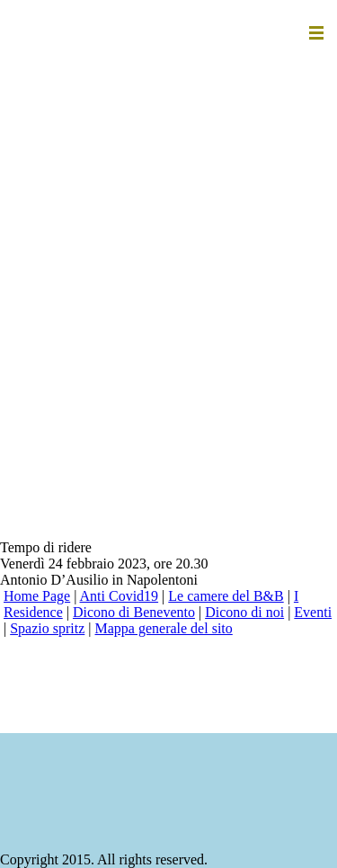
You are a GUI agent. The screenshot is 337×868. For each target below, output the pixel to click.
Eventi (313, 612)
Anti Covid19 (120, 596)
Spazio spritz (47, 628)
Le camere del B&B (226, 596)
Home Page (37, 596)
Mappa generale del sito (164, 628)
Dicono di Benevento (134, 612)
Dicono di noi (244, 612)
